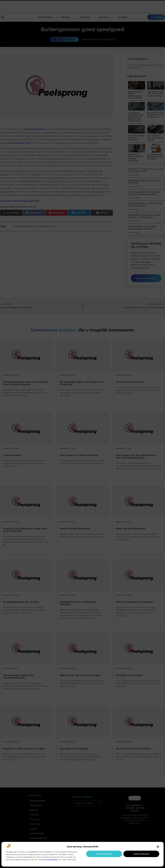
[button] (158, 847)
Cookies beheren (141, 854)
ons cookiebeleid (50, 860)
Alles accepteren (104, 854)
